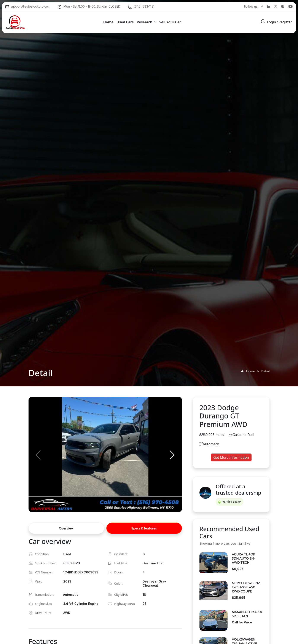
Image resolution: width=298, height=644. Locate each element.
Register (285, 22)
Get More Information (231, 457)
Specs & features (144, 528)
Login (271, 22)
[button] (172, 455)
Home (247, 371)
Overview (66, 528)
